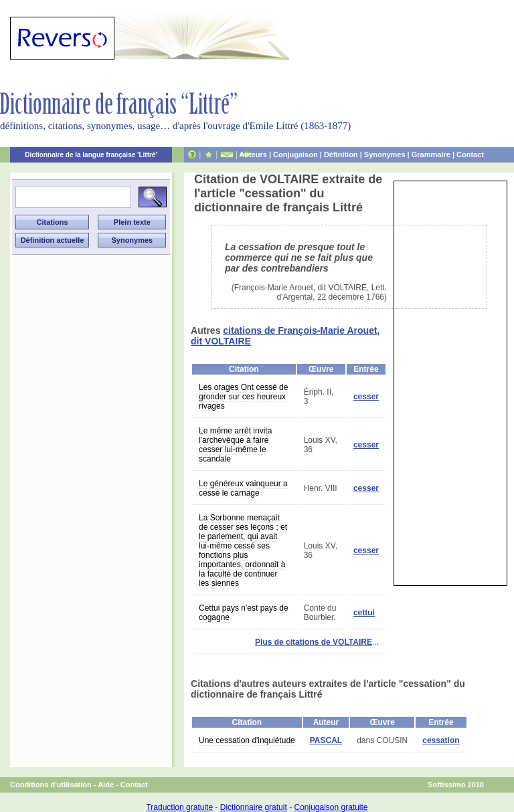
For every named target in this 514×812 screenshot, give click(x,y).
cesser (366, 397)
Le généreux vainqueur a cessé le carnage (243, 488)
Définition (341, 155)
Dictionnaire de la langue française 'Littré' (91, 155)
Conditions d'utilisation (51, 785)
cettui (364, 613)
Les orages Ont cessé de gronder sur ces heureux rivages (243, 397)
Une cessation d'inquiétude (247, 740)
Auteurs (253, 155)
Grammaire (431, 155)
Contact (470, 155)
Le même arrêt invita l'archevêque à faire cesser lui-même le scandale (235, 445)
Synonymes (385, 155)
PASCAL (326, 740)
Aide (106, 785)
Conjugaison (295, 155)
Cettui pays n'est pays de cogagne (244, 613)
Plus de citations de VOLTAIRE (314, 642)
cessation (441, 740)
